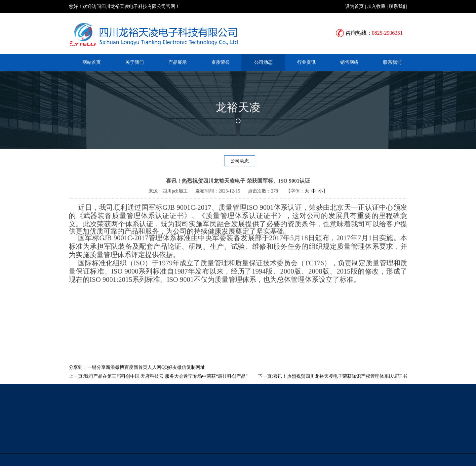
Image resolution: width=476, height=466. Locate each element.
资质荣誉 (220, 62)
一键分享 (97, 374)
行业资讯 (306, 62)
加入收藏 (376, 6)
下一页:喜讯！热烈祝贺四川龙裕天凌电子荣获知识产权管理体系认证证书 (333, 383)
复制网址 (196, 374)
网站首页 (92, 62)
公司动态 (263, 62)
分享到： (78, 374)
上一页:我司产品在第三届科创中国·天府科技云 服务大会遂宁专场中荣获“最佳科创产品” (158, 383)
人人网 (154, 374)
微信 (182, 374)
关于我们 (135, 62)
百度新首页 (136, 374)
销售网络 (349, 62)
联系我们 (398, 6)
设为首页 (354, 6)
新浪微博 (115, 374)
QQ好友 (169, 374)
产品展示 (178, 62)
